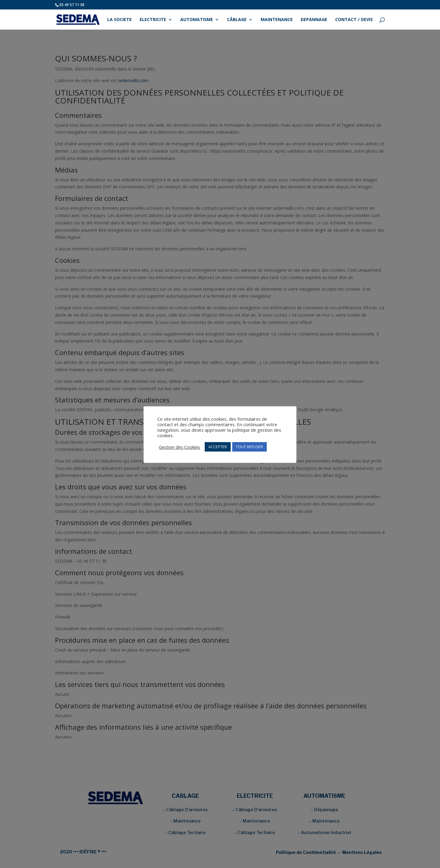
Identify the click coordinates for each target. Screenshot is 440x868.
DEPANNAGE (314, 20)
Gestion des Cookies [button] (180, 447)
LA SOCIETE (119, 20)
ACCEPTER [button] (218, 447)
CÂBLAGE (237, 20)
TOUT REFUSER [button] (249, 447)
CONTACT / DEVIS (354, 20)
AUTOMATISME (197, 20)
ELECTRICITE (153, 20)
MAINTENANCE (277, 20)
